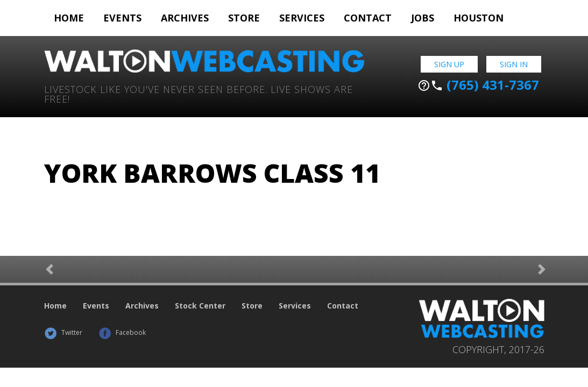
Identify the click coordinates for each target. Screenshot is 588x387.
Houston (479, 18)
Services (302, 18)
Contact (368, 18)
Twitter (63, 332)
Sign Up (449, 64)
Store (244, 18)
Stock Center (200, 306)
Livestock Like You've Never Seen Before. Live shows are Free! (199, 93)
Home (69, 18)
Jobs (423, 18)
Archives (185, 18)
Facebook (122, 332)
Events (122, 18)
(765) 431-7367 (478, 85)
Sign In (514, 64)
